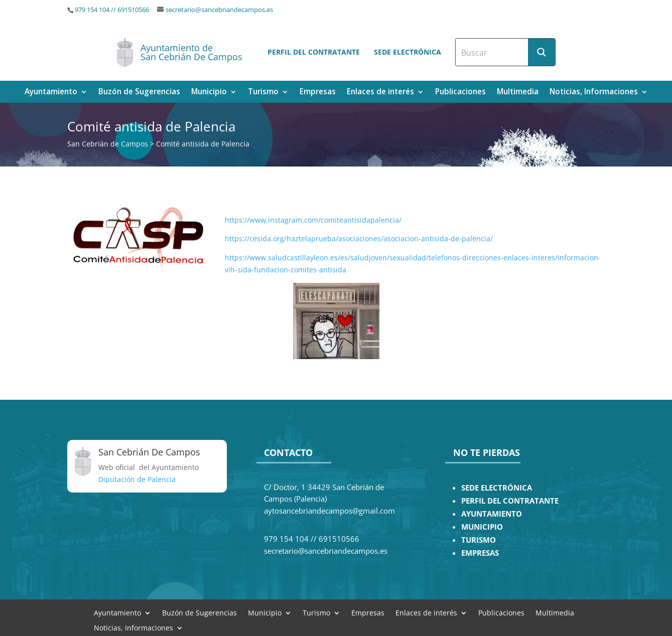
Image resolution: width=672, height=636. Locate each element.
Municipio (209, 93)
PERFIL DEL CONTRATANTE (510, 501)
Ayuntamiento (51, 93)
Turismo (263, 93)
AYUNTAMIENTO (492, 514)
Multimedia (518, 93)
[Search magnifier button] (542, 52)
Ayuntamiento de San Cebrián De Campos (191, 52)
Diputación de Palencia (137, 479)
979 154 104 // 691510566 (112, 10)
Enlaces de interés (380, 93)
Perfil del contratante (314, 52)
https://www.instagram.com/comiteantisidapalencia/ (313, 220)
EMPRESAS (480, 553)
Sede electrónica (408, 52)
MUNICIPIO (482, 527)
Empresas (318, 93)
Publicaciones (460, 93)
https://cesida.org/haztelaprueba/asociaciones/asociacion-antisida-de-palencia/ (360, 238)
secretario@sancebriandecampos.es (219, 10)
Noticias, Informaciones (594, 93)
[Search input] (492, 52)
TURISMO (479, 540)
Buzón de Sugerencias (139, 93)
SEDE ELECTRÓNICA (497, 488)
